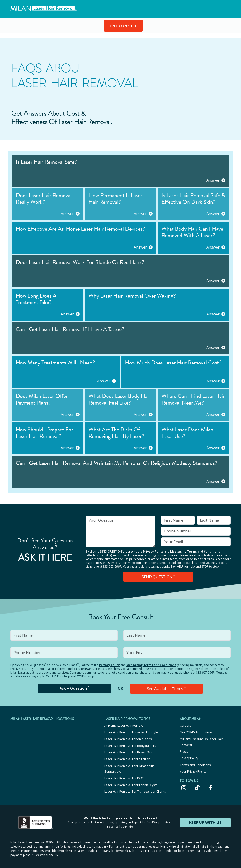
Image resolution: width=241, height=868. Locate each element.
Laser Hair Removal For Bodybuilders (130, 744)
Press (184, 749)
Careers (185, 725)
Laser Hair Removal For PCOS (125, 775)
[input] (120, 532)
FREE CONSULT (123, 26)
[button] (120, 171)
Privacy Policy (153, 551)
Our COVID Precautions (196, 731)
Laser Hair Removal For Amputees (128, 738)
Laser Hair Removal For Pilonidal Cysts (131, 781)
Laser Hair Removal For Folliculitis (128, 757)
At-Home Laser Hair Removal (124, 725)
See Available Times (167, 688)
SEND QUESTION (158, 577)
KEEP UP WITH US (205, 818)
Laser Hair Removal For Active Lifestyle (131, 731)
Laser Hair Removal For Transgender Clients (135, 788)
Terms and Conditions (195, 762)
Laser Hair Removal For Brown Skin (129, 750)
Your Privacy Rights (193, 769)
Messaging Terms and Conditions (195, 551)
